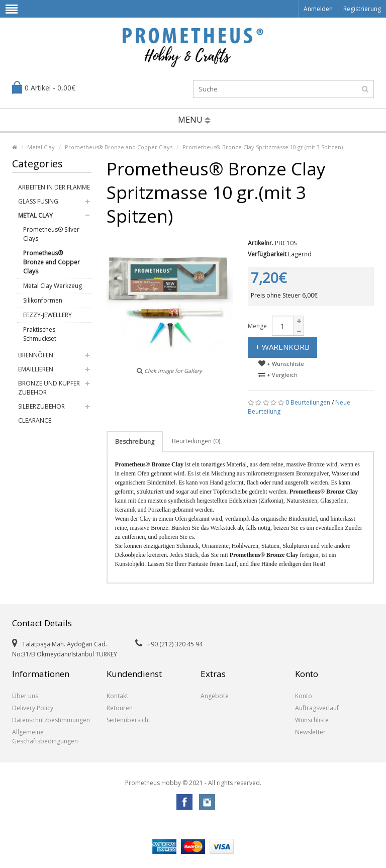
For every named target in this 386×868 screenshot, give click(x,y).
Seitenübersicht (128, 720)
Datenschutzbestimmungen (51, 720)
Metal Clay (41, 147)
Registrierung (362, 9)
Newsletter (310, 732)
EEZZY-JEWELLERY (47, 315)
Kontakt (117, 696)
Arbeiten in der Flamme (54, 187)
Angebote (215, 696)
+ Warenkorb (282, 347)
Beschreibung (135, 442)
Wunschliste (312, 720)
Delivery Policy (33, 708)
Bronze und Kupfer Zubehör (49, 388)
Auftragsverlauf (317, 708)
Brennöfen (36, 355)
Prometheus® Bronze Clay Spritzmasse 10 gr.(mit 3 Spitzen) (263, 147)
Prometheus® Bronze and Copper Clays (119, 147)
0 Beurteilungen (308, 402)
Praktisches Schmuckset (40, 334)
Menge (257, 326)
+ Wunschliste (281, 364)
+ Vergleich (278, 375)
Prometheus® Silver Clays (51, 234)
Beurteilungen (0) (196, 441)
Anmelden (318, 9)
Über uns (25, 696)
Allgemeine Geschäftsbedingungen (45, 737)
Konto (304, 696)
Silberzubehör (41, 406)
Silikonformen (43, 300)
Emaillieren (36, 369)
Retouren (120, 708)
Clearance (35, 420)
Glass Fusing (38, 201)
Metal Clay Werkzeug (53, 286)
